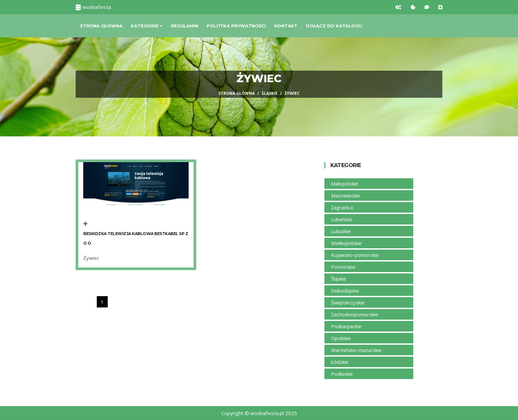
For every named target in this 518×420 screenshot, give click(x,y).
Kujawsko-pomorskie (355, 255)
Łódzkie (340, 362)
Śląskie (270, 93)
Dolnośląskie (345, 291)
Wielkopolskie (346, 243)
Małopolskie (345, 184)
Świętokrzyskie (348, 302)
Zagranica (342, 207)
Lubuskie (341, 231)
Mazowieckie (346, 195)
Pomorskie (343, 267)
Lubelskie (342, 219)
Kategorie (147, 26)
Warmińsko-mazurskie (356, 350)
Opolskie (341, 338)
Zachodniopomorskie (355, 314)
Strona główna (101, 26)
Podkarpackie (346, 326)
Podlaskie (342, 374)
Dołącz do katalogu (334, 26)
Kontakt (286, 26)
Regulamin (184, 26)
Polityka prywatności (236, 26)
